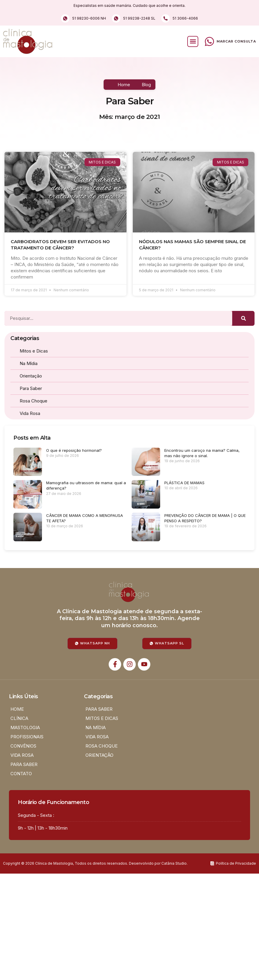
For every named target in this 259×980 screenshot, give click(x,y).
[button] (193, 41)
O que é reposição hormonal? (74, 450)
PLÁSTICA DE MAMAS (184, 483)
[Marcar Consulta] (209, 41)
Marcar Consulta (236, 41)
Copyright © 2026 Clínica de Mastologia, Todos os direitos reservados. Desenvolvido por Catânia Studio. (95, 863)
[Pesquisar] (243, 318)
